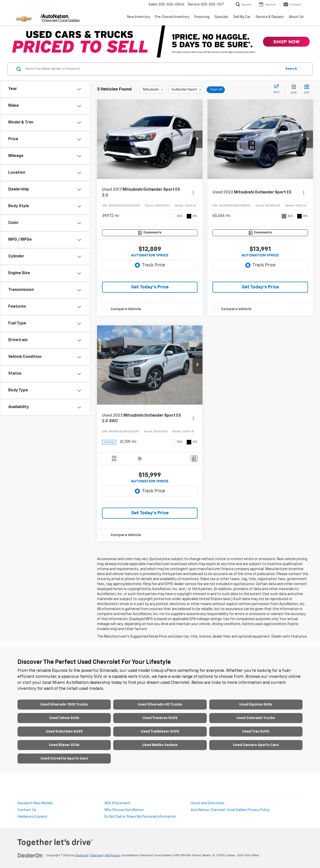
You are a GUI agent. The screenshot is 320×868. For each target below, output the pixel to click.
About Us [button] (296, 17)
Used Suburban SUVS (64, 732)
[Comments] (150, 233)
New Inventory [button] (138, 17)
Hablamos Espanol (32, 817)
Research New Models (35, 803)
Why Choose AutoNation (124, 810)
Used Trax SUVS (256, 732)
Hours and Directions (208, 803)
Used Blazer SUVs (64, 745)
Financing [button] (202, 17)
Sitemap (96, 856)
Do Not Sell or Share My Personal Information (140, 817)
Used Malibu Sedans (160, 745)
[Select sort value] (278, 89)
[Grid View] (293, 90)
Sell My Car (242, 17)
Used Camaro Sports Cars (256, 745)
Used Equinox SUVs (256, 705)
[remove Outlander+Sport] (186, 90)
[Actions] (193, 193)
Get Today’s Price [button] (150, 287)
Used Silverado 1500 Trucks (64, 705)
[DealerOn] (30, 855)
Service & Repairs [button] (270, 17)
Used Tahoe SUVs (64, 718)
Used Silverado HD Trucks (160, 705)
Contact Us (27, 810)
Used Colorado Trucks (256, 718)
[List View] (307, 90)
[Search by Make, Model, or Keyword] (153, 69)
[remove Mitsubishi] (153, 90)
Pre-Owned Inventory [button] (172, 17)
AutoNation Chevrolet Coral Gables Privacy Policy (230, 810)
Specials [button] (221, 17)
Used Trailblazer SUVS (160, 732)
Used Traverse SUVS (160, 718)
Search (291, 69)
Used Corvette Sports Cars (64, 759)
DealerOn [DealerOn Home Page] (82, 856)
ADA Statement (117, 803)
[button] (197, 139)
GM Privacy (112, 856)
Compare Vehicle (126, 309)
